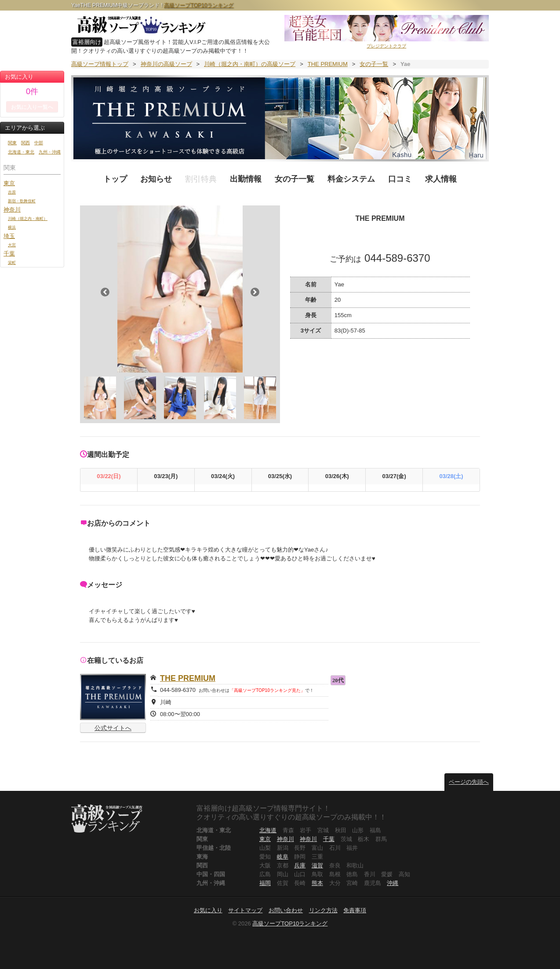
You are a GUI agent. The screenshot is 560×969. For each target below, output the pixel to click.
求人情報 (441, 179)
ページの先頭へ (469, 782)
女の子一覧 (295, 179)
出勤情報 (246, 179)
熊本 (317, 883)
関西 (25, 143)
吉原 (12, 192)
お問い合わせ (286, 910)
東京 (9, 183)
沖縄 (393, 883)
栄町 (12, 262)
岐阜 (283, 857)
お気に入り (208, 910)
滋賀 (317, 865)
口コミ (400, 179)
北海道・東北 (21, 152)
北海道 (268, 830)
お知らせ (156, 179)
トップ (115, 179)
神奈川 (12, 210)
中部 (39, 143)
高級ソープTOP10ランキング (199, 5)
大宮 (12, 245)
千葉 (9, 254)
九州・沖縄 (50, 152)
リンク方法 (323, 910)
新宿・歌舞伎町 (22, 201)
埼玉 (9, 236)
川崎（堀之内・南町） (28, 218)
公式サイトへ (113, 728)
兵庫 (300, 865)
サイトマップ (245, 910)
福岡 (265, 883)
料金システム (351, 179)
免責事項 (355, 910)
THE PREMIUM (188, 678)
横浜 (12, 227)
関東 (12, 143)
